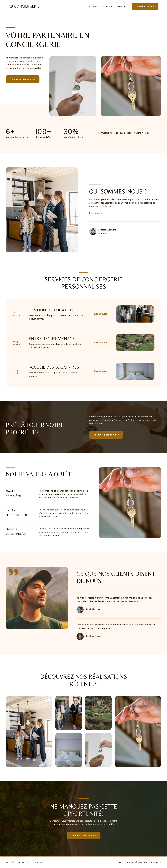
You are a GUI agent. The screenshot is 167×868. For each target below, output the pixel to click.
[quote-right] (13, 572)
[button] (101, 314)
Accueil (95, 6)
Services (123, 6)
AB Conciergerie (24, 6)
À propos (109, 6)
